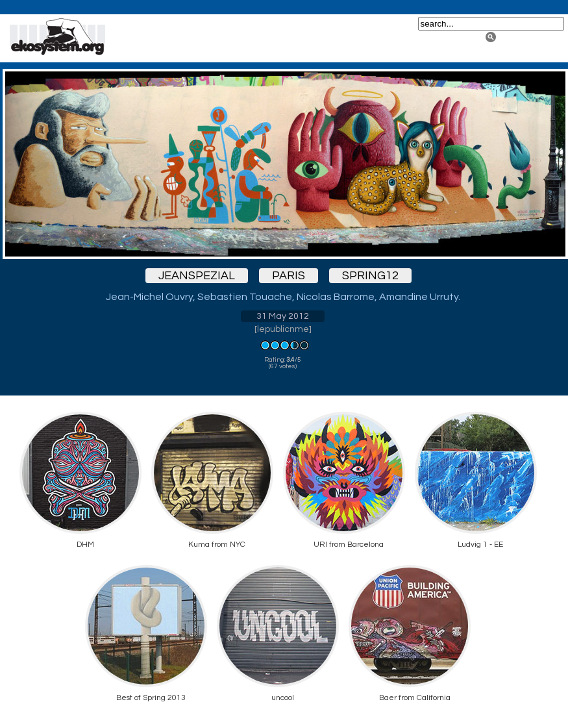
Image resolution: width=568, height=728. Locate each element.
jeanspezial (197, 276)
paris (289, 276)
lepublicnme (283, 329)
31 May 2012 (283, 316)
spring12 (370, 276)
